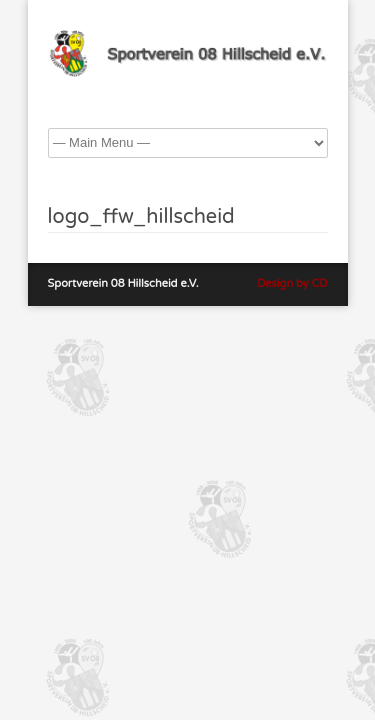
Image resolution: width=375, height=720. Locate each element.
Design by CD (292, 283)
